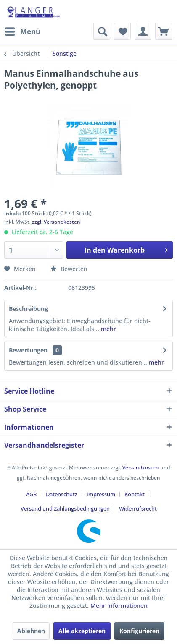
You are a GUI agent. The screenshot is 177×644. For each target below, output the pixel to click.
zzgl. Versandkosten (56, 222)
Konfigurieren (139, 631)
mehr (108, 329)
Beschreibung (28, 309)
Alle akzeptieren (82, 631)
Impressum (101, 494)
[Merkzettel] (122, 31)
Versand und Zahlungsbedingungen (65, 508)
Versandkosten (141, 468)
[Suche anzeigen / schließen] (102, 31)
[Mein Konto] (143, 31)
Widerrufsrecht (138, 508)
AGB (31, 494)
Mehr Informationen (119, 606)
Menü (23, 30)
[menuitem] (22, 31)
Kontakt (135, 494)
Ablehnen (31, 631)
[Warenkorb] (164, 31)
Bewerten (69, 269)
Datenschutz (62, 494)
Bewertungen (28, 350)
